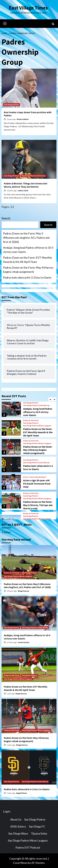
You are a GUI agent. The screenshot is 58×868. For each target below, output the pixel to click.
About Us (16, 819)
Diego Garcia (23, 591)
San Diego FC (37, 826)
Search (6, 218)
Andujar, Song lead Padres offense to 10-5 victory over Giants (28, 250)
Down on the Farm (31, 420)
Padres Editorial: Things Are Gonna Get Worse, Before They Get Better (26, 185)
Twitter (6, 532)
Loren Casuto (24, 642)
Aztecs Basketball (38, 477)
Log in (7, 811)
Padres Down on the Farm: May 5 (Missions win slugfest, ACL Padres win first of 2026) (26, 238)
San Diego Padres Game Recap (36, 405)
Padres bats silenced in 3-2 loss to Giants (27, 277)
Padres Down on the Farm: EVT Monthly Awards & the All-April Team (28, 260)
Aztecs (26, 477)
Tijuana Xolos (39, 833)
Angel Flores (22, 793)
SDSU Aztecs (18, 826)
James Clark (23, 190)
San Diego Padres (12, 105)
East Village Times (28, 8)
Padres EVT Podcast (28, 847)
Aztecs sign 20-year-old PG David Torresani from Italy (37, 483)
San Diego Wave (18, 833)
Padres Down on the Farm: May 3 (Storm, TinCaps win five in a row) (38, 505)
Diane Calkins (23, 119)
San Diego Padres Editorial (34, 176)
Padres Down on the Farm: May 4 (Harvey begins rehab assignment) (28, 270)
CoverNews (20, 863)
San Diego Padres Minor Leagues (37, 426)
